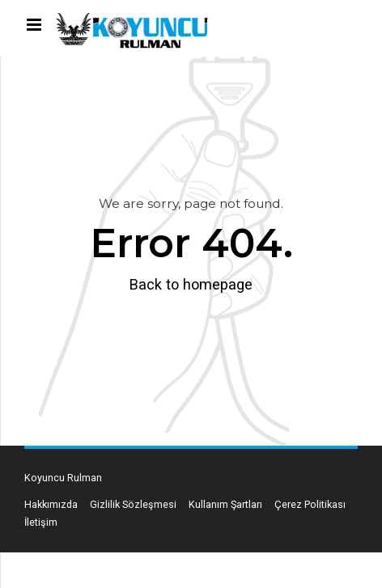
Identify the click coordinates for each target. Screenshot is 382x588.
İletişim (41, 522)
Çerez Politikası (310, 504)
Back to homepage (191, 284)
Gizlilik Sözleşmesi (133, 504)
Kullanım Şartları (225, 504)
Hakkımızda (51, 504)
